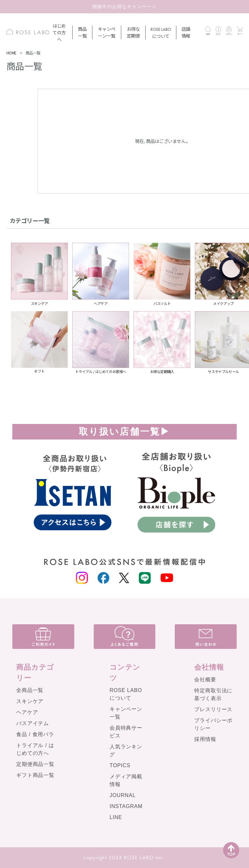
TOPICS (120, 765)
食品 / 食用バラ (35, 734)
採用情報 (205, 739)
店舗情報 (186, 32)
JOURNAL (123, 795)
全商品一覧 (30, 690)
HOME (12, 53)
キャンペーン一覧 (107, 32)
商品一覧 (82, 32)
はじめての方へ (59, 32)
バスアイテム (33, 723)
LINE (116, 817)
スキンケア (30, 701)
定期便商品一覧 (35, 764)
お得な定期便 (133, 32)
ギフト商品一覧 (35, 775)
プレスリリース (213, 709)
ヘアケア (27, 712)
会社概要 (205, 680)
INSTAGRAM (126, 806)
